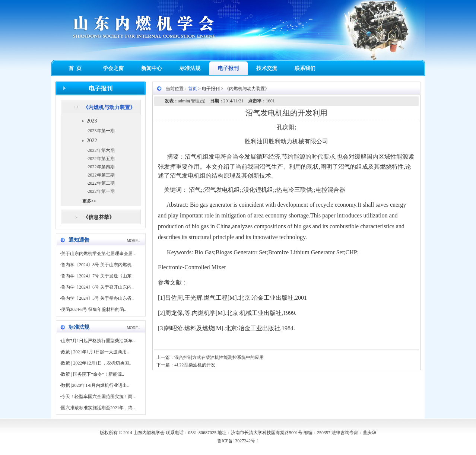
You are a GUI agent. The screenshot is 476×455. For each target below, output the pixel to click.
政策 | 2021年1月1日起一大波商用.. (95, 352)
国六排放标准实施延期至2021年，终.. (98, 408)
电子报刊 (228, 68)
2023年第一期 (101, 131)
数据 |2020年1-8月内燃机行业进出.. (95, 385)
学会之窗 (113, 68)
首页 (193, 89)
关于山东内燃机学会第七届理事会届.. (98, 254)
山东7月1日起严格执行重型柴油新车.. (98, 341)
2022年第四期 (101, 167)
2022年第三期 (101, 175)
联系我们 (305, 68)
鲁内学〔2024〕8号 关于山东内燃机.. (97, 265)
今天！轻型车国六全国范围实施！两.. (98, 397)
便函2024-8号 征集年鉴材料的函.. (94, 309)
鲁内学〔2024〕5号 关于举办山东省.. (97, 298)
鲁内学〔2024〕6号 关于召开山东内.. (97, 287)
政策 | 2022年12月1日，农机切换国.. (96, 363)
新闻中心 (152, 68)
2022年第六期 (101, 150)
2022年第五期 (101, 159)
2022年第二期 (101, 183)
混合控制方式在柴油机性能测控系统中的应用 (219, 357)
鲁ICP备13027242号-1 (238, 441)
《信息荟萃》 (99, 217)
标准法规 (190, 68)
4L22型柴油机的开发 (195, 365)
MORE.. (133, 241)
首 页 (75, 68)
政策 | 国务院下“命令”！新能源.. (93, 374)
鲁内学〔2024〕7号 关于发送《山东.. (97, 276)
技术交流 (267, 68)
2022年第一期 (101, 191)
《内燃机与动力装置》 (109, 107)
